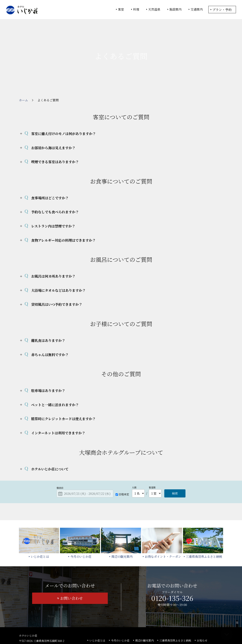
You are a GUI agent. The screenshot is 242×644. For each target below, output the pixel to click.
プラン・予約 (222, 10)
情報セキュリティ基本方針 (124, 631)
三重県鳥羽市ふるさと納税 (175, 612)
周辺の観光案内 (144, 612)
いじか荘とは (97, 612)
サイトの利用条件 (175, 631)
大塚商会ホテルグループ (94, 631)
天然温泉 (154, 9)
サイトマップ (138, 618)
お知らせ (202, 612)
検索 (175, 465)
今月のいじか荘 (120, 612)
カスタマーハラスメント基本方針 (171, 618)
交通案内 (197, 9)
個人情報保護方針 (152, 631)
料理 (136, 9)
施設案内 (175, 9)
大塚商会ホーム (68, 631)
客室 (121, 9)
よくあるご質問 (99, 618)
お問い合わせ (71, 570)
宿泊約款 (119, 618)
